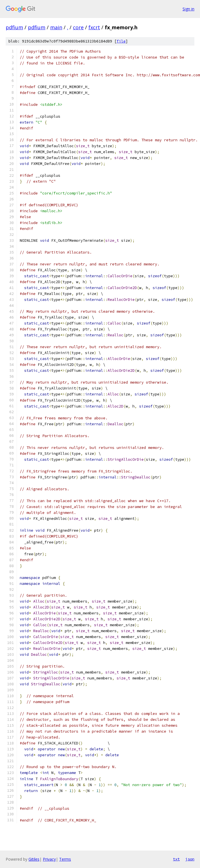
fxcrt (94, 27)
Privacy (49, 859)
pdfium (14, 27)
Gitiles (34, 859)
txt (176, 859)
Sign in (188, 9)
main (56, 27)
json (190, 859)
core (78, 27)
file (121, 41)
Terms (65, 859)
